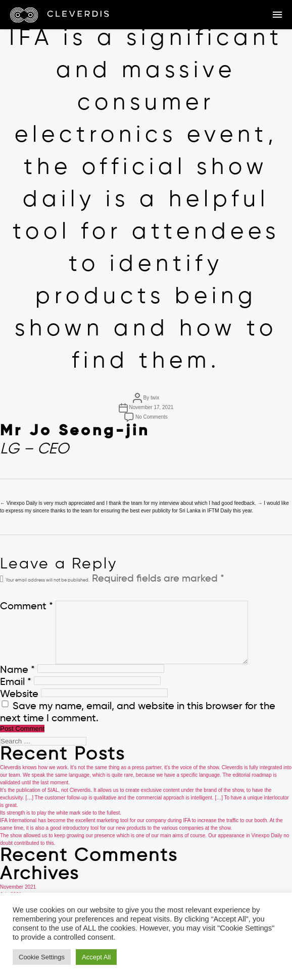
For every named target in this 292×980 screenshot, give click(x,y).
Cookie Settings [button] (42, 957)
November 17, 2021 (151, 407)
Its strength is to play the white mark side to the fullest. (61, 813)
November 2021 (18, 887)
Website (19, 695)
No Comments (152, 417)
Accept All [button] (96, 957)
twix (155, 398)
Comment (27, 607)
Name (17, 670)
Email (16, 682)
